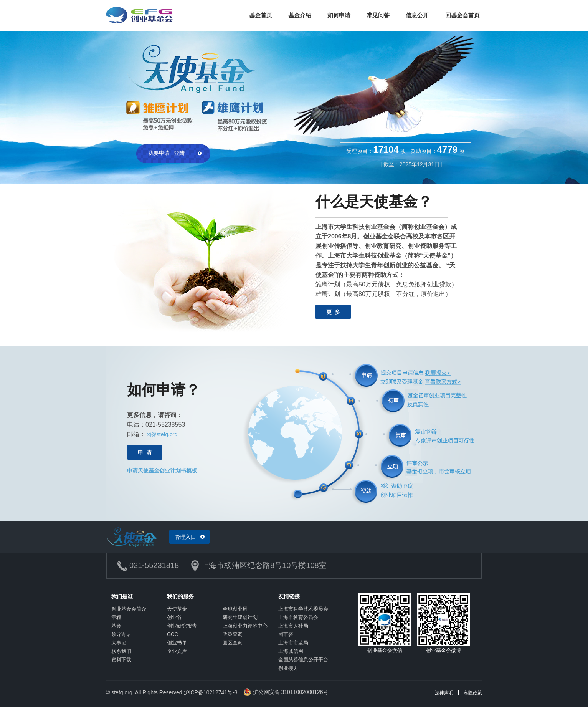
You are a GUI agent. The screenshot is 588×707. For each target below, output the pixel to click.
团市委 (286, 634)
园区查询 (233, 643)
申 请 (145, 452)
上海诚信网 (291, 651)
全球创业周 (235, 609)
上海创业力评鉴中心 (245, 626)
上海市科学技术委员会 (303, 609)
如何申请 (339, 15)
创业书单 (177, 643)
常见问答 (378, 15)
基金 (116, 626)
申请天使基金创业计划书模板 (162, 470)
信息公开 (417, 15)
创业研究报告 (182, 626)
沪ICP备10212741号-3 (211, 692)
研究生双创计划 (240, 617)
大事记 (119, 643)
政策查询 (233, 634)
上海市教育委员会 (298, 617)
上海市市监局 (293, 643)
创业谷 (174, 617)
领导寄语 (121, 634)
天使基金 (177, 609)
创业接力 (288, 668)
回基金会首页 (462, 15)
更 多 (333, 312)
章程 (116, 617)
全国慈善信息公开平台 (303, 660)
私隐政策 (473, 693)
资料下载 (121, 660)
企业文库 (177, 651)
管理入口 (185, 537)
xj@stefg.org (162, 434)
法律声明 (444, 693)
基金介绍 (300, 15)
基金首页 (261, 15)
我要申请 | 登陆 (166, 153)
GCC (173, 634)
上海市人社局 (293, 626)
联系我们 (121, 651)
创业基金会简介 (129, 609)
